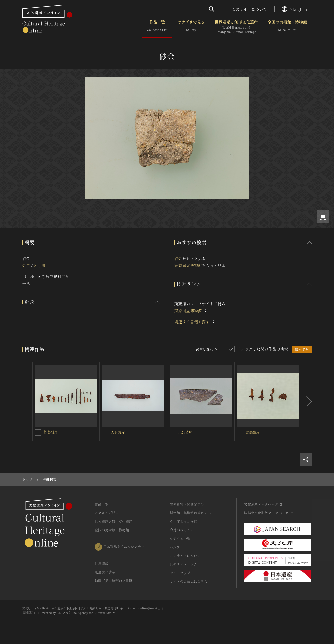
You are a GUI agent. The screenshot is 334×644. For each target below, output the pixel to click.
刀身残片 (118, 432)
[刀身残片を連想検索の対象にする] (105, 433)
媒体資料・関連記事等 (187, 504)
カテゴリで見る (191, 27)
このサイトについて (249, 9)
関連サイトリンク (184, 564)
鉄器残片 (51, 432)
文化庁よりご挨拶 (184, 521)
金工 (26, 265)
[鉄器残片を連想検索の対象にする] (38, 433)
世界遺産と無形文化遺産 (236, 27)
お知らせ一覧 (180, 539)
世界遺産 (102, 564)
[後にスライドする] (307, 402)
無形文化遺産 (105, 572)
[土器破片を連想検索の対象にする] (173, 433)
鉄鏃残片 (253, 432)
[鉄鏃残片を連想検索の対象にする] (240, 433)
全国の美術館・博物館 (287, 27)
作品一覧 (157, 27)
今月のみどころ (182, 530)
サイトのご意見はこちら (189, 581)
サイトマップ (180, 573)
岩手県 (40, 265)
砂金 (178, 258)
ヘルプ (175, 547)
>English (294, 9)
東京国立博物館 (188, 265)
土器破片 (185, 432)
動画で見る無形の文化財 (114, 581)
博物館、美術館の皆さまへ (190, 513)
